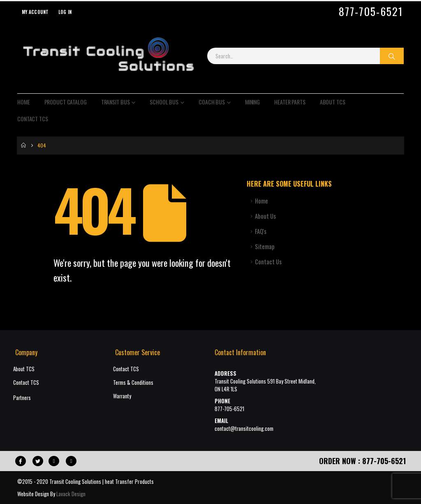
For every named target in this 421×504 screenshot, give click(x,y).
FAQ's (261, 231)
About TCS (333, 102)
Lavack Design (71, 494)
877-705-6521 (371, 12)
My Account (35, 12)
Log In (65, 12)
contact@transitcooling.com (244, 429)
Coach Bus (212, 102)
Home (24, 102)
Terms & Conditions (133, 383)
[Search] (392, 56)
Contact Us (268, 262)
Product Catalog (66, 102)
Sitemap (265, 246)
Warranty (122, 396)
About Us (265, 216)
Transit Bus (116, 102)
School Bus (164, 102)
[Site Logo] (108, 56)
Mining (252, 102)
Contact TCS (33, 119)
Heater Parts (290, 102)
